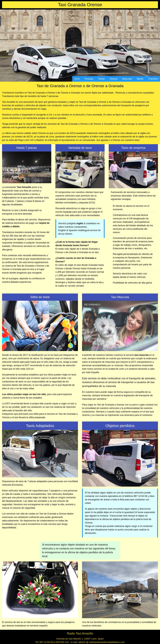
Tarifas (101, 79)
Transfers (153, 79)
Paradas (89, 79)
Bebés (140, 79)
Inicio (77, 79)
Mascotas (127, 79)
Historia (114, 79)
